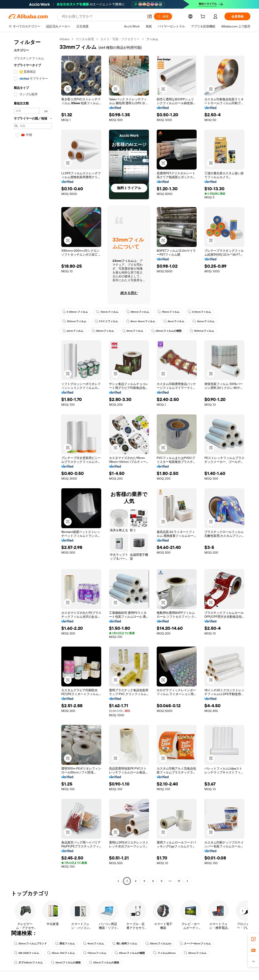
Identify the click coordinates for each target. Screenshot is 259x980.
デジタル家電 (85, 39)
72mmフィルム (107, 312)
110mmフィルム (95, 953)
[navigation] (33, 461)
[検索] (163, 16)
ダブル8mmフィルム (28, 963)
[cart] (204, 17)
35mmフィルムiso (158, 944)
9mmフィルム (94, 944)
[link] (253, 939)
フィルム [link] (152, 39)
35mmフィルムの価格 (104, 963)
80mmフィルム (138, 312)
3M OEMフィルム (27, 953)
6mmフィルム (73, 331)
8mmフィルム (174, 321)
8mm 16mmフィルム (141, 321)
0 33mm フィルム (75, 312)
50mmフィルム (195, 953)
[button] (150, 16)
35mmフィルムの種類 (166, 331)
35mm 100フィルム (61, 953)
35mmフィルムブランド (30, 944)
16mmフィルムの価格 (66, 963)
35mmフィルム (103, 331)
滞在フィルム (65, 944)
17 (179, 881)
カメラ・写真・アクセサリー (120, 39)
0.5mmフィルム (199, 312)
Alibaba (64, 39)
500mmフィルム (202, 331)
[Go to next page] (187, 881)
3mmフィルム (133, 331)
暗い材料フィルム (125, 944)
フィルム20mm (164, 953)
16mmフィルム (204, 321)
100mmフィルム (74, 321)
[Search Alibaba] (103, 16)
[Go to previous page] (118, 881)
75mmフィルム (168, 312)
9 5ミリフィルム (106, 321)
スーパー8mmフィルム (195, 944)
